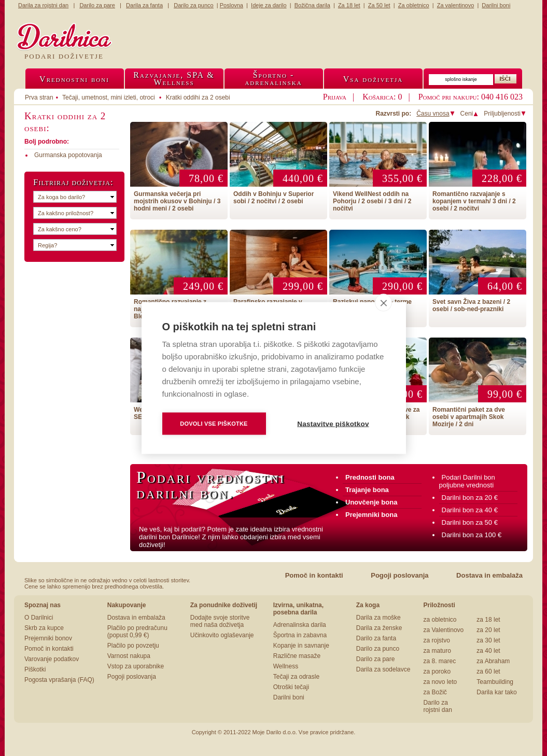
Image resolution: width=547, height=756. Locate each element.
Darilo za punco (378, 649)
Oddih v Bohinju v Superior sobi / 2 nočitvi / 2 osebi (273, 198)
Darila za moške (378, 618)
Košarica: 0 (382, 97)
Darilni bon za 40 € (470, 510)
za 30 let (488, 640)
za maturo (437, 651)
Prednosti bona (370, 477)
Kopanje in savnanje (301, 646)
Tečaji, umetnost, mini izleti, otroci (109, 97)
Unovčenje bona (371, 502)
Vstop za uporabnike (136, 666)
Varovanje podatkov (52, 659)
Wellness (286, 666)
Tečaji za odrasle (296, 677)
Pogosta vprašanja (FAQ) (59, 680)
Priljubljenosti (505, 114)
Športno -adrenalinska (273, 79)
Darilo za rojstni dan (437, 706)
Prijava (335, 97)
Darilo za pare (376, 659)
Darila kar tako (496, 692)
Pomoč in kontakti (314, 575)
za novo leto (440, 682)
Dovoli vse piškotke (214, 424)
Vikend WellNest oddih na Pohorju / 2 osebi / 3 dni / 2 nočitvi (372, 201)
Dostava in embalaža (489, 575)
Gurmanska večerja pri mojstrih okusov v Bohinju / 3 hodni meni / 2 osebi (177, 201)
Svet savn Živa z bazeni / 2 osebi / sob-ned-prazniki (471, 305)
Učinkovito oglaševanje (222, 635)
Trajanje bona (367, 490)
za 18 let (488, 620)
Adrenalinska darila (300, 625)
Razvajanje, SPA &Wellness (174, 79)
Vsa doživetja (373, 79)
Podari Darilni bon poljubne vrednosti (467, 481)
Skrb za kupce (44, 628)
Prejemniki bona (371, 515)
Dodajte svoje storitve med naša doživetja (220, 621)
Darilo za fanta (376, 638)
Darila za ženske (379, 628)
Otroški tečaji (291, 687)
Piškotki (35, 669)
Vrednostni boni (74, 79)
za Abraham (493, 661)
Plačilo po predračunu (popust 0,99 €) (137, 632)
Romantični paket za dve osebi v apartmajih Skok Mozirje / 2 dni (469, 417)
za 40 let (488, 651)
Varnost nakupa (129, 656)
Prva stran (39, 97)
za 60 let (488, 671)
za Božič (435, 692)
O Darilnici (39, 618)
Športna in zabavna (300, 635)
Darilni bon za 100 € (472, 535)
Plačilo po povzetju (133, 646)
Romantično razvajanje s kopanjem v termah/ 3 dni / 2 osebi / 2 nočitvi (474, 201)
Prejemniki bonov (48, 638)
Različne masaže (297, 656)
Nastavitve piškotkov (333, 424)
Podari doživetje (64, 56)
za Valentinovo (443, 630)
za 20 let (488, 630)
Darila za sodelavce (383, 669)
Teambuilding (495, 682)
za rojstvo (436, 640)
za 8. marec (439, 661)
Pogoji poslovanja (399, 575)
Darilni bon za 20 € (470, 498)
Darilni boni (289, 697)
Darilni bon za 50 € (470, 522)
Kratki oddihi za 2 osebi (198, 97)
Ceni (470, 114)
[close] (383, 303)
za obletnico (440, 620)
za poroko (437, 671)
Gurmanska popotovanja (68, 155)
